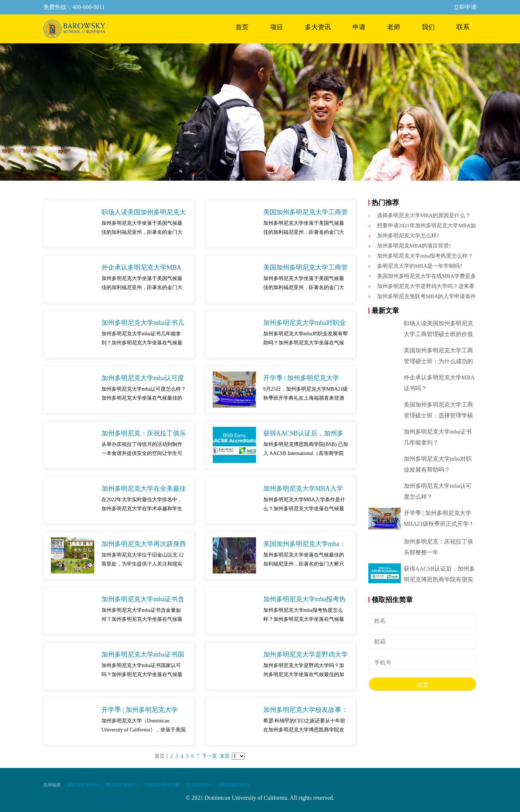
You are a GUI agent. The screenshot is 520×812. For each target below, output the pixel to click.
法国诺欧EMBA (234, 785)
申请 (359, 27)
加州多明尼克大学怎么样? (408, 236)
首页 (242, 27)
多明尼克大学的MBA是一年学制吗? (420, 266)
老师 (394, 27)
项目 (277, 27)
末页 (225, 756)
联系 (463, 27)
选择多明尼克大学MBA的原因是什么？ (424, 215)
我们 (428, 27)
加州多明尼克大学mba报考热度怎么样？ (425, 256)
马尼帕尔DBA (199, 785)
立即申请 (465, 7)
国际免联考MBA (83, 785)
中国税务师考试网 (162, 785)
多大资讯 (318, 27)
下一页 (209, 756)
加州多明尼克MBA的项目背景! (414, 246)
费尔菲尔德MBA (122, 785)
